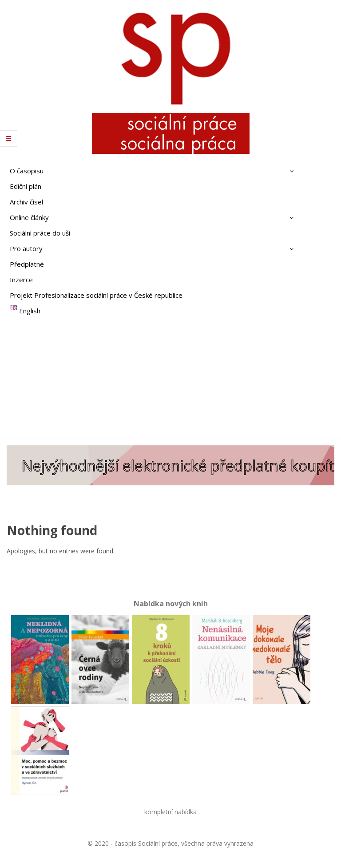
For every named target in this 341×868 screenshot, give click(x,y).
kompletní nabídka (170, 812)
